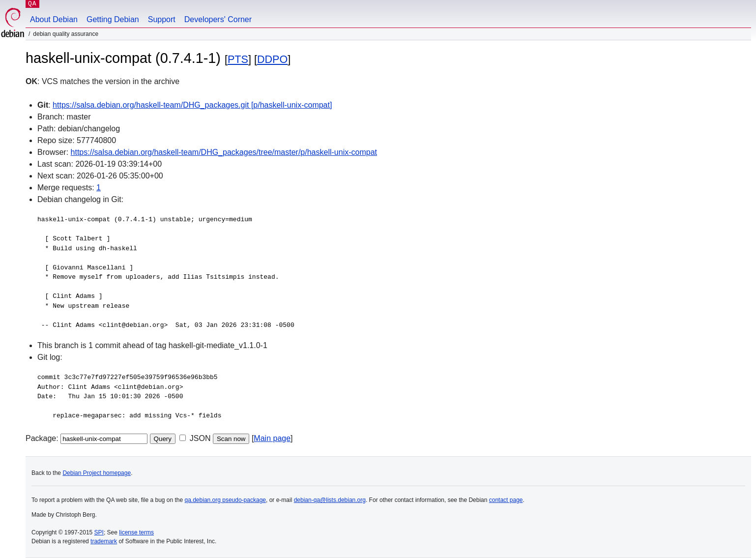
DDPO (272, 59)
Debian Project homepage (97, 473)
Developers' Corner (218, 19)
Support (162, 19)
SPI (99, 532)
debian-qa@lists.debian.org (330, 500)
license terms (136, 532)
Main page (272, 438)
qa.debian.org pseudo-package (225, 500)
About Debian (54, 19)
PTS (238, 59)
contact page (506, 500)
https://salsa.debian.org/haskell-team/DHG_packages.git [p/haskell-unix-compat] (192, 105)
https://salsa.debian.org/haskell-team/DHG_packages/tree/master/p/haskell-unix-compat (224, 152)
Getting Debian (113, 19)
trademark (104, 541)
